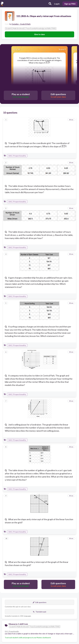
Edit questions (40, 602)
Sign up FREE (70, 4)
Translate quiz (39, 612)
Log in (57, 4)
